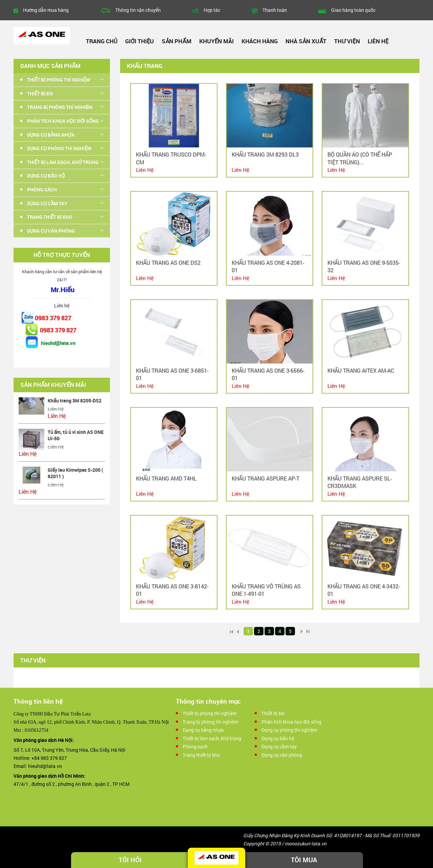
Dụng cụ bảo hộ (46, 176)
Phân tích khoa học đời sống (63, 121)
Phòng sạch (42, 190)
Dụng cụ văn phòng (51, 231)
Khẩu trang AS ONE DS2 (168, 263)
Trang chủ (102, 41)
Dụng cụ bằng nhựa (51, 135)
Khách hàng (260, 41)
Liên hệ (378, 41)
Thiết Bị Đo (40, 93)
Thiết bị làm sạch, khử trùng (63, 162)
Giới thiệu (140, 41)
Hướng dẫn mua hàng (46, 10)
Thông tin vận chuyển (138, 10)
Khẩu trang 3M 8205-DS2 (75, 401)
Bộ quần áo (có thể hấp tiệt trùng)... (360, 158)
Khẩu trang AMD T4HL (166, 478)
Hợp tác (212, 10)
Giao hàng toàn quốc (353, 10)
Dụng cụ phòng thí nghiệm (59, 148)
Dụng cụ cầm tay (47, 203)
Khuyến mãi (217, 41)
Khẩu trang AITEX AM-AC (361, 370)
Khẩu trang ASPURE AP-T (266, 478)
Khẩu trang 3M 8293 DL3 (265, 154)
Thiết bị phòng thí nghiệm (59, 80)
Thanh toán (275, 10)
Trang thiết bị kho (50, 217)
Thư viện (347, 41)
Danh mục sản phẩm (50, 66)
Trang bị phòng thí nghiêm (60, 107)
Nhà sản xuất (306, 41)
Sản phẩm (176, 41)
